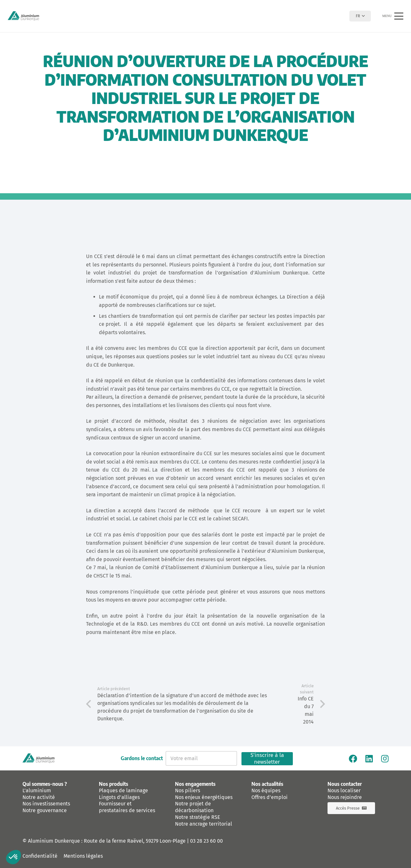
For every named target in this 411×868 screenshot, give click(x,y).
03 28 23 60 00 (206, 841)
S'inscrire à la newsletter (267, 759)
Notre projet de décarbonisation (194, 807)
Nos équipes (266, 790)
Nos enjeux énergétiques (204, 797)
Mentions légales (83, 856)
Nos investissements (46, 804)
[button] (360, 16)
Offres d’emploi (270, 797)
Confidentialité (40, 856)
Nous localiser (344, 790)
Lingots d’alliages (119, 797)
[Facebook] (353, 759)
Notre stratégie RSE (198, 817)
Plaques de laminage (123, 790)
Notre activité (39, 797)
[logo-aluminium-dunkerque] (23, 16)
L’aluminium (37, 790)
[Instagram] (385, 759)
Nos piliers (188, 790)
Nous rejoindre (345, 797)
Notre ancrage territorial (204, 824)
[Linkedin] (369, 759)
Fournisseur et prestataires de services (127, 807)
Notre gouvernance (45, 810)
